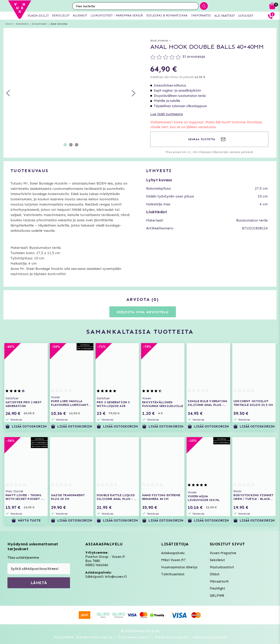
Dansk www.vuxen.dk (210, 637)
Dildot (215, 574)
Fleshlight (217, 588)
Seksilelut (22, 24)
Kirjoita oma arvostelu (143, 312)
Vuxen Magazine (223, 553)
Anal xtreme (59, 24)
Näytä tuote (26, 520)
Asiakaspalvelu (173, 553)
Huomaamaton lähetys (179, 567)
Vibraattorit (219, 581)
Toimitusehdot (173, 574)
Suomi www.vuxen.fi (134, 637)
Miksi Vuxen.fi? (173, 560)
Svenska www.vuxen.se (94, 637)
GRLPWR (217, 596)
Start (9, 24)
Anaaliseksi (39, 24)
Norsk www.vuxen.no (171, 637)
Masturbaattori (222, 567)
